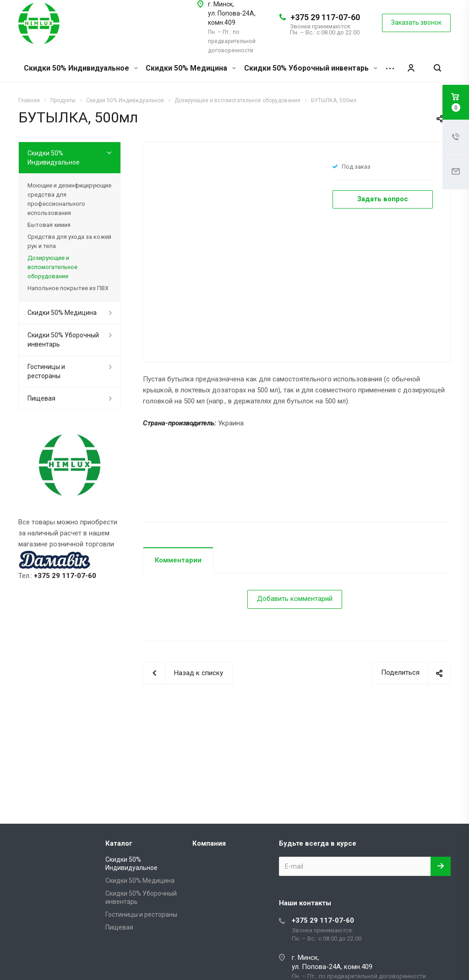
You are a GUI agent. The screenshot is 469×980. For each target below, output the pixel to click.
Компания (209, 843)
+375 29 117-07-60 (325, 17)
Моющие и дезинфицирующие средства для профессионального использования (69, 199)
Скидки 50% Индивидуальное (81, 68)
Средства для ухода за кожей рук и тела (69, 241)
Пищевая (41, 398)
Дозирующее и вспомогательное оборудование (52, 267)
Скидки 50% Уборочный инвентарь (311, 68)
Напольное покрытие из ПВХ (68, 288)
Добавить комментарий (295, 599)
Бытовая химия (49, 225)
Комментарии (178, 560)
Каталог (119, 843)
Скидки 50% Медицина (191, 68)
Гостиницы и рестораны (46, 371)
